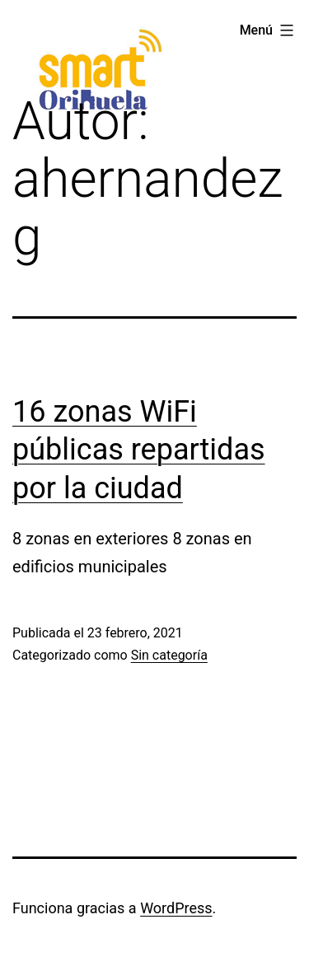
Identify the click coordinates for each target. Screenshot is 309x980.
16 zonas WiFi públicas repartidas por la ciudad (139, 450)
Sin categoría (169, 655)
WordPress (176, 908)
